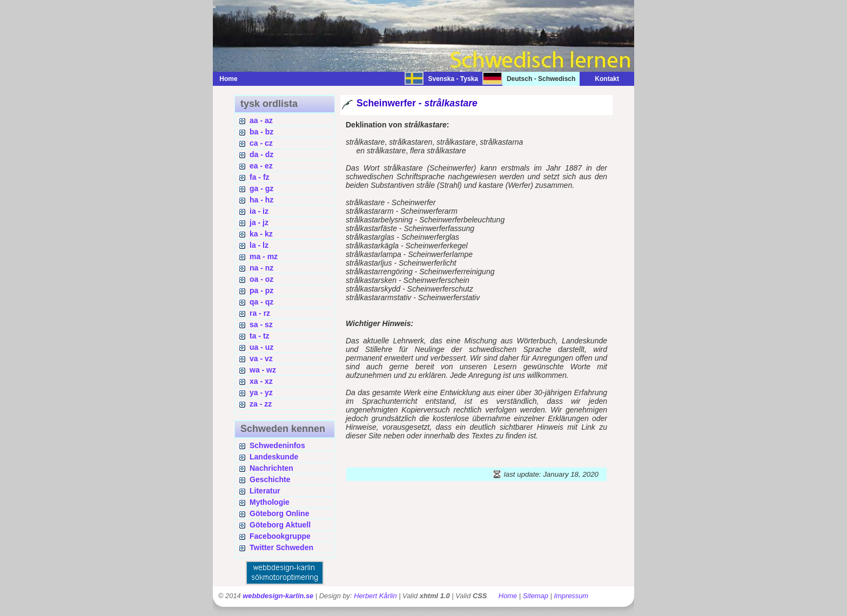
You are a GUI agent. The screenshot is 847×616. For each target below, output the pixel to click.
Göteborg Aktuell (280, 525)
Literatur (265, 491)
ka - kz (261, 234)
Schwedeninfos (277, 445)
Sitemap (536, 596)
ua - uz (261, 347)
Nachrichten (271, 468)
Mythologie (270, 502)
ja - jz (259, 222)
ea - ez (261, 166)
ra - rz (260, 313)
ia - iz (259, 211)
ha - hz (261, 200)
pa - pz (261, 290)
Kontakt (601, 79)
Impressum (571, 596)
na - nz (261, 268)
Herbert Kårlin (375, 596)
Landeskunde (274, 457)
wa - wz (263, 370)
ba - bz (261, 132)
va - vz (261, 358)
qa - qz (261, 302)
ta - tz (260, 336)
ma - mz (264, 256)
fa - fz (260, 177)
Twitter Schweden (281, 547)
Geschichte (270, 479)
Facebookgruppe (280, 536)
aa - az (261, 120)
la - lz (259, 245)
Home (228, 79)
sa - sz (261, 324)
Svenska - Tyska (453, 79)
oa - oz (261, 279)
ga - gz (261, 188)
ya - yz (261, 392)
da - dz (261, 154)
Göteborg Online (279, 513)
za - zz (261, 404)
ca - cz (261, 143)
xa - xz (261, 381)
